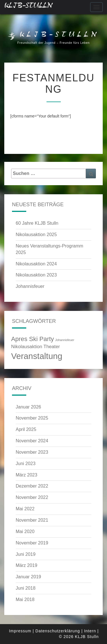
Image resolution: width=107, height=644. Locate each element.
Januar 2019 (28, 577)
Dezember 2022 (32, 486)
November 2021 (32, 520)
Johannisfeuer (30, 286)
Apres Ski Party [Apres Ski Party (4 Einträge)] (33, 339)
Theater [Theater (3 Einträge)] (52, 347)
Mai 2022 (25, 509)
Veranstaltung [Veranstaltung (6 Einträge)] (37, 356)
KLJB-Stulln (28, 7)
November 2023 (32, 452)
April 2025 (26, 429)
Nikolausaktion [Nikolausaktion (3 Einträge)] (27, 347)
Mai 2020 (25, 531)
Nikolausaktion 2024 (36, 264)
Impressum (20, 631)
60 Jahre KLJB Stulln (37, 223)
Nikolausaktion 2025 (36, 235)
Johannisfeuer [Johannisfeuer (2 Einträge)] (65, 340)
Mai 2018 (25, 599)
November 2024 (32, 441)
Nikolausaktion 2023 (36, 275)
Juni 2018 (26, 588)
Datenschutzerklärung (58, 631)
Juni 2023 (26, 464)
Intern (90, 631)
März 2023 (27, 475)
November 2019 (32, 543)
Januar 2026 (28, 407)
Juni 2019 (26, 554)
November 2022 (32, 497)
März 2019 (27, 565)
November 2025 (32, 418)
